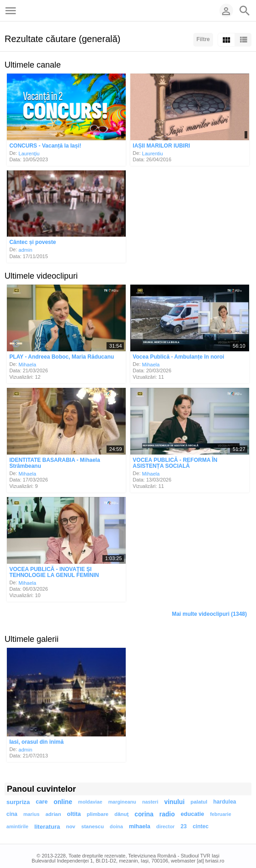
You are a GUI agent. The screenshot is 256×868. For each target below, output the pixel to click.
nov (70, 826)
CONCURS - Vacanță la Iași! (45, 146)
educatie (192, 814)
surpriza (18, 802)
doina (116, 826)
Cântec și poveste (32, 242)
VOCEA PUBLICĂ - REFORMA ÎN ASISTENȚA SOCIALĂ (175, 463)
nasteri (150, 802)
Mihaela (28, 364)
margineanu (122, 802)
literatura (47, 827)
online (63, 802)
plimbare (98, 814)
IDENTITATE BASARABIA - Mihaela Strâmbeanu (54, 463)
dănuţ (121, 814)
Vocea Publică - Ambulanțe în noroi (178, 357)
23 (184, 826)
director (165, 826)
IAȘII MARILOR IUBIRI (161, 146)
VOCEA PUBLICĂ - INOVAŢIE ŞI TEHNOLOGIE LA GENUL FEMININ (54, 572)
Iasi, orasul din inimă (36, 742)
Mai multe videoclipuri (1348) (209, 614)
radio (167, 814)
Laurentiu (153, 153)
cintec (200, 826)
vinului (174, 802)
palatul (199, 802)
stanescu (93, 826)
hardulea (224, 802)
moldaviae (90, 802)
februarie (220, 814)
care (42, 802)
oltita (74, 814)
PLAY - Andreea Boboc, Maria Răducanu (61, 357)
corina (144, 814)
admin (26, 250)
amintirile (17, 826)
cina (12, 814)
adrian (53, 814)
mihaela (140, 826)
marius (31, 814)
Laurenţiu (29, 153)
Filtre (203, 39)
